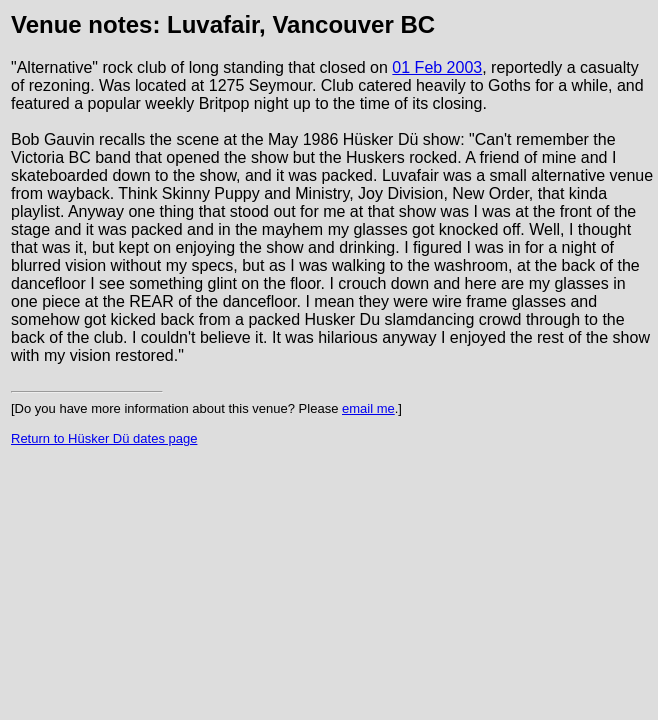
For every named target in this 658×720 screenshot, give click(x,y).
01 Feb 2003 (437, 67)
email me (368, 408)
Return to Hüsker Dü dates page (104, 438)
